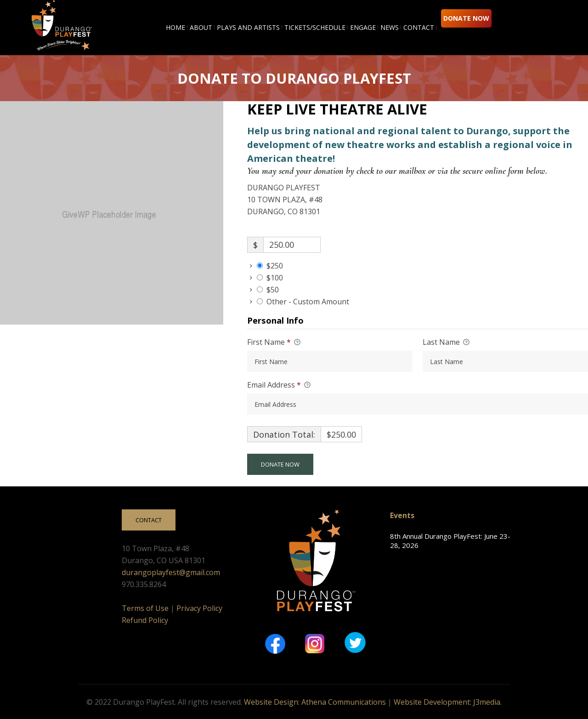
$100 (275, 278)
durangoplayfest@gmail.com (171, 572)
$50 (273, 290)
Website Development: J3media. (448, 702)
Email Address (279, 385)
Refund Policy (145, 620)
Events (402, 515)
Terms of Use (145, 608)
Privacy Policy (199, 608)
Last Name (446, 342)
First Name (274, 342)
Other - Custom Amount (308, 302)
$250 (275, 266)
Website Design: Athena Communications (315, 702)
